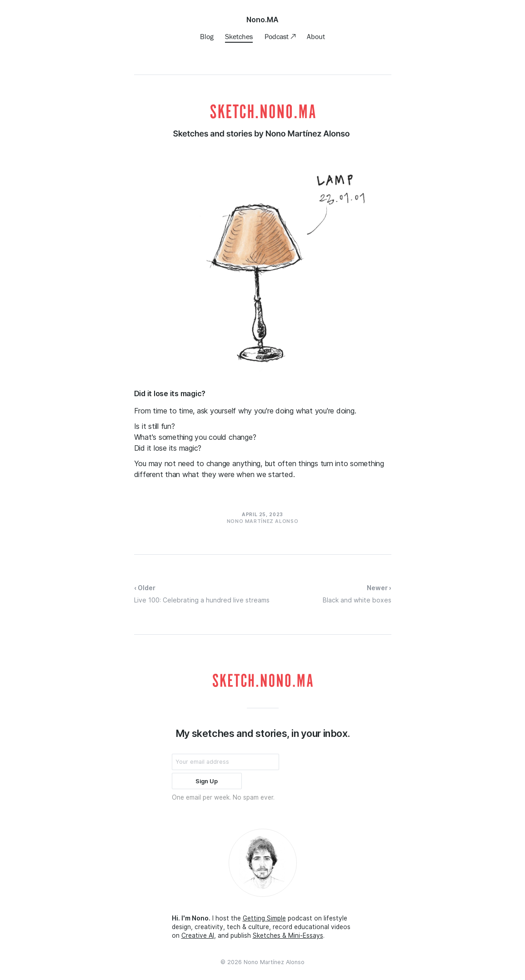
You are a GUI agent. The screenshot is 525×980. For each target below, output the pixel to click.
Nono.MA (262, 20)
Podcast (277, 36)
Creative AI (198, 935)
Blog (207, 36)
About (316, 36)
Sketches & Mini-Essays (288, 935)
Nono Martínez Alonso (274, 962)
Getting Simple (264, 918)
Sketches (239, 36)
